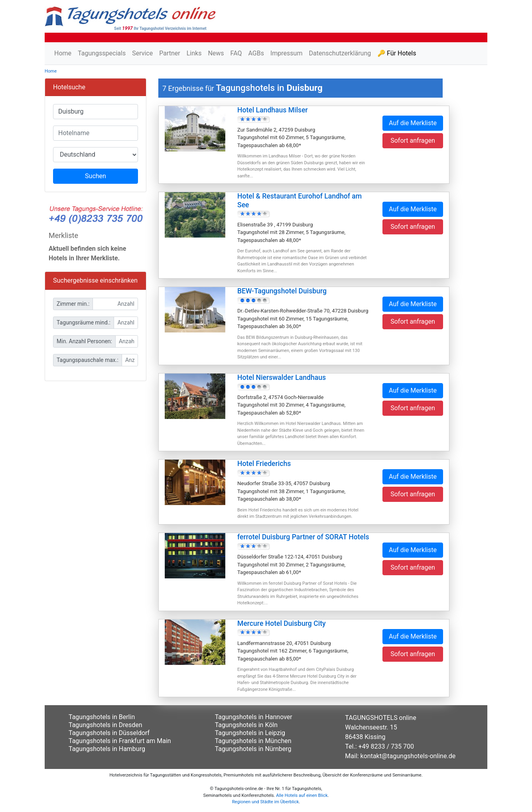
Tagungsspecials (102, 53)
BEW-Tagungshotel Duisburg (282, 291)
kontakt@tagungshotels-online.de (408, 756)
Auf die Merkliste (413, 123)
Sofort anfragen (413, 141)
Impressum (287, 53)
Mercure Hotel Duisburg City (282, 623)
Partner (170, 53)
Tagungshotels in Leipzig (250, 733)
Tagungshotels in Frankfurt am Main (120, 741)
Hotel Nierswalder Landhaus (282, 377)
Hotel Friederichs (264, 464)
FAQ (236, 53)
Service (142, 53)
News (216, 53)
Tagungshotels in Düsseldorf (109, 733)
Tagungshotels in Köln (246, 725)
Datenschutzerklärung (340, 53)
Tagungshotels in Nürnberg (253, 749)
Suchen (96, 176)
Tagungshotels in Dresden (105, 725)
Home (63, 53)
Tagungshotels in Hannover (254, 717)
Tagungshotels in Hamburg (107, 749)
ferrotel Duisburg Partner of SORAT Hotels (303, 537)
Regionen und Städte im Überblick (266, 802)
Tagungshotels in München (253, 741)
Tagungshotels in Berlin (102, 717)
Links (194, 53)
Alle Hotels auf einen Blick (302, 795)
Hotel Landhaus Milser (273, 110)
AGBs (256, 53)
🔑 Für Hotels (397, 53)
